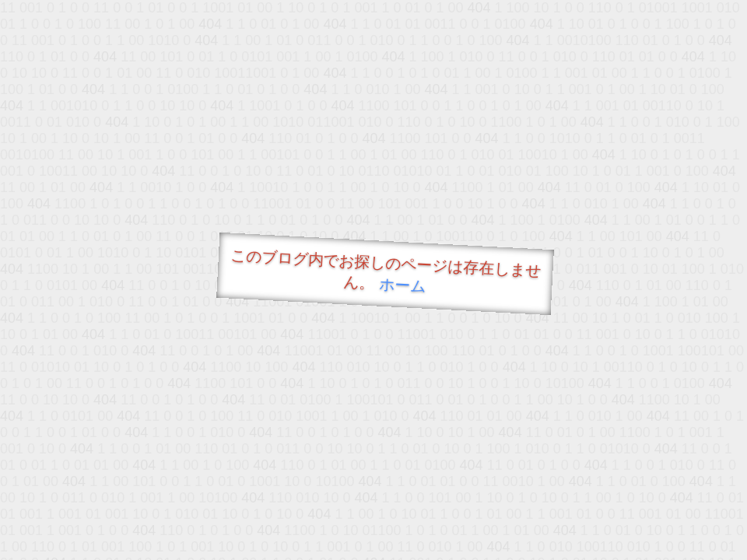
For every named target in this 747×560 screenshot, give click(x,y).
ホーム (403, 285)
